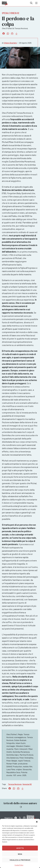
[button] (37, 822)
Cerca (31, 3)
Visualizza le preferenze (20, 860)
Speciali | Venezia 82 (11, 13)
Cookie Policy (19, 865)
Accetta (20, 848)
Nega (20, 854)
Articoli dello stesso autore (20, 805)
